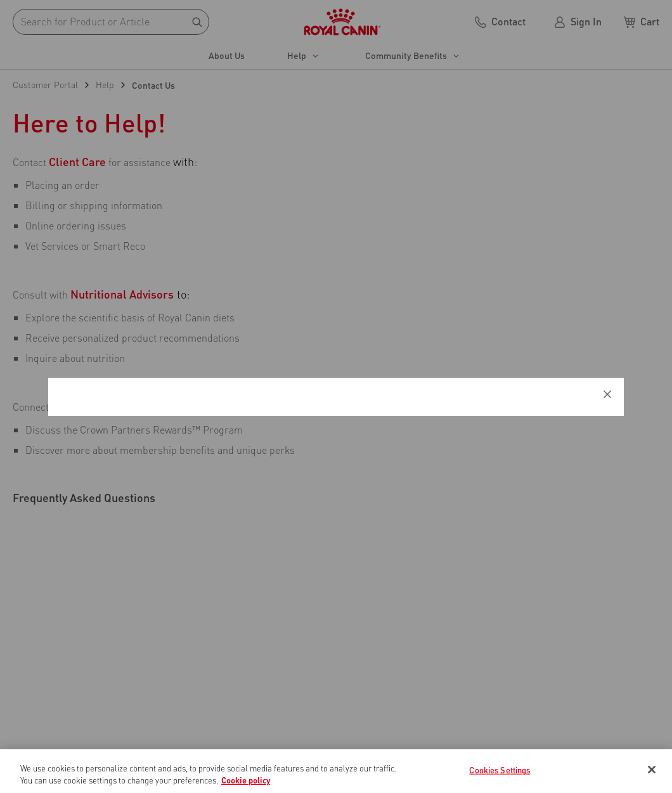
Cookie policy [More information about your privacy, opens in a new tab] (246, 780)
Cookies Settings (500, 770)
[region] (336, 771)
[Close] (652, 770)
